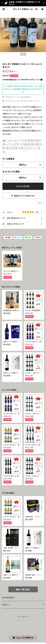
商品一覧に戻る (23, 589)
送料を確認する (26, 97)
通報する (41, 203)
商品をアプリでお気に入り (23, 196)
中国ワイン (6, 605)
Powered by (23, 621)
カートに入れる (23, 186)
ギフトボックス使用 (11, 172)
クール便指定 (8, 159)
